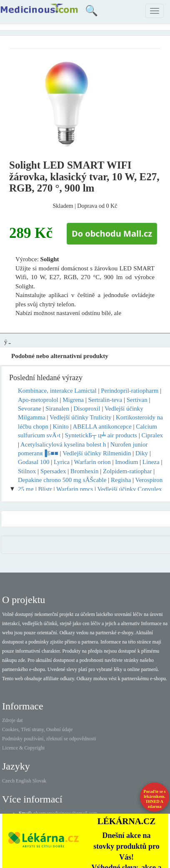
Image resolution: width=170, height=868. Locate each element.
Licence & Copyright (23, 748)
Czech (8, 781)
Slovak (39, 781)
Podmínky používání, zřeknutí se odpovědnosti (49, 739)
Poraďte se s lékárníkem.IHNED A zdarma (155, 799)
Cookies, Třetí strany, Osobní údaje (37, 729)
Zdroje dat (12, 720)
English (24, 781)
